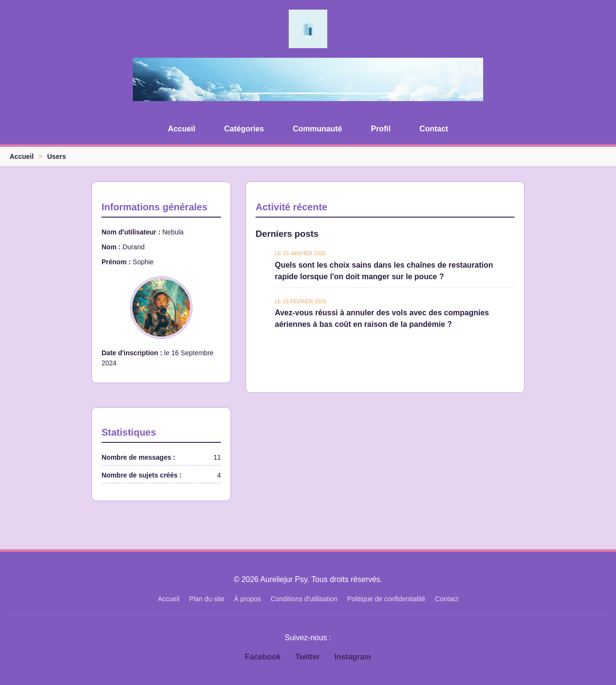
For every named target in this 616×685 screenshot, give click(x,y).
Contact (434, 129)
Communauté (317, 129)
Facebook (263, 657)
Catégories (244, 129)
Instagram (353, 657)
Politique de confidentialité (386, 599)
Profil (381, 129)
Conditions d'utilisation (304, 599)
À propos (247, 599)
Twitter (307, 657)
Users (57, 156)
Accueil (182, 129)
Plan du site (207, 599)
